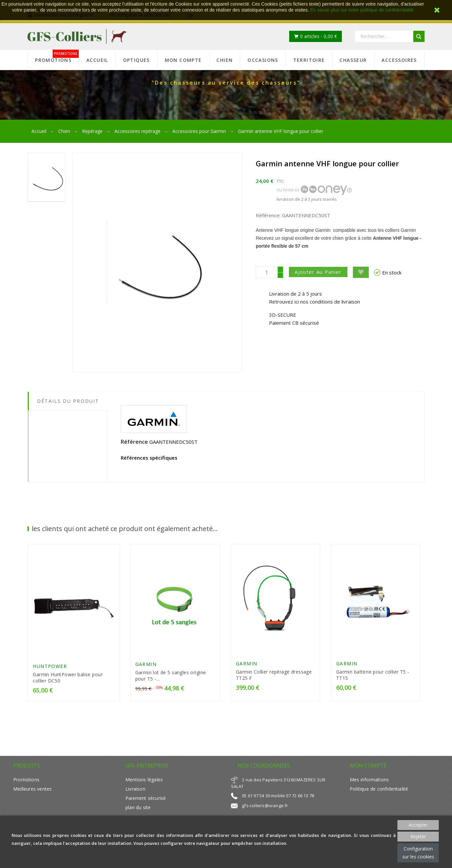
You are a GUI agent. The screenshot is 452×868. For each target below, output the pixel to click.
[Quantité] (267, 272)
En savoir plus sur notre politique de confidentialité (362, 10)
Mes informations (369, 781)
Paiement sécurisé (146, 799)
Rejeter (418, 836)
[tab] (68, 416)
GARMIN (146, 665)
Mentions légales (144, 781)
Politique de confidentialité (379, 790)
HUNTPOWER (50, 667)
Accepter (418, 825)
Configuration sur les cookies (418, 853)
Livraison (135, 790)
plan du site (138, 809)
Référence (134, 442)
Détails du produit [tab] (68, 401)
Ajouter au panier (320, 272)
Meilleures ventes (32, 790)
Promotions (26, 781)
